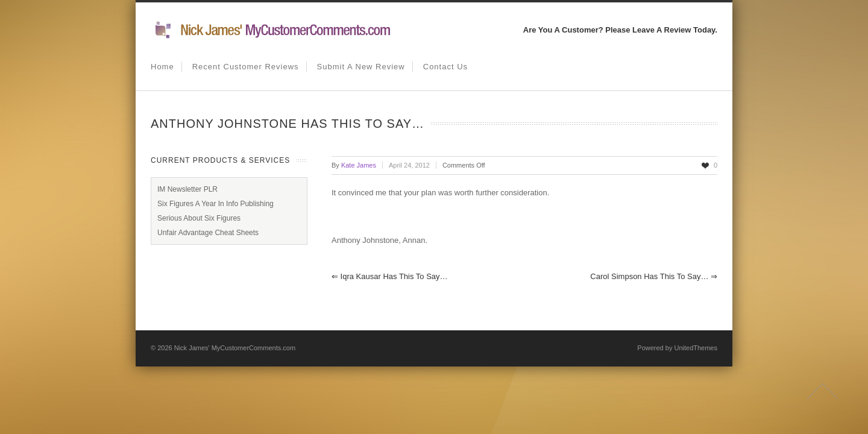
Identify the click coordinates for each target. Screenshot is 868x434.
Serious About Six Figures (199, 218)
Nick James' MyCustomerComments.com (235, 348)
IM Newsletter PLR (187, 189)
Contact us (445, 67)
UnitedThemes (696, 348)
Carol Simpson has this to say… (654, 276)
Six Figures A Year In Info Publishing (215, 204)
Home (162, 67)
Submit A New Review (361, 67)
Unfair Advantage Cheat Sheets (208, 233)
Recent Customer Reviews (246, 67)
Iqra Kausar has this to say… (390, 276)
